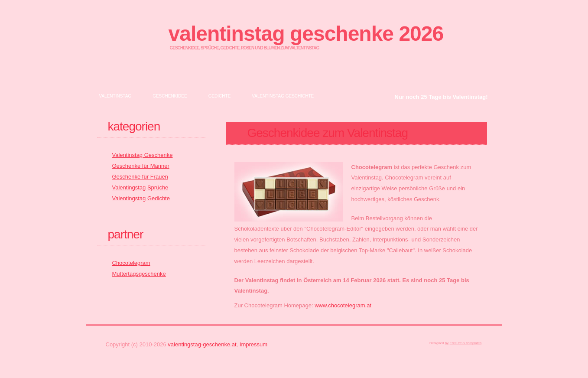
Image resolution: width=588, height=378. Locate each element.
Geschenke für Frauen (140, 177)
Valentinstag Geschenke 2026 (306, 34)
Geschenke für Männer (141, 166)
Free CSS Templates (466, 343)
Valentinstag (115, 96)
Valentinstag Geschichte (283, 96)
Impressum (253, 344)
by (447, 343)
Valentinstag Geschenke (143, 155)
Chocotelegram (131, 263)
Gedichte (220, 96)
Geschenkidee (170, 96)
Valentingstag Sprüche (140, 187)
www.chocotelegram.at (343, 305)
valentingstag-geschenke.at (202, 344)
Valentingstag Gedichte (141, 198)
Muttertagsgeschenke (139, 274)
